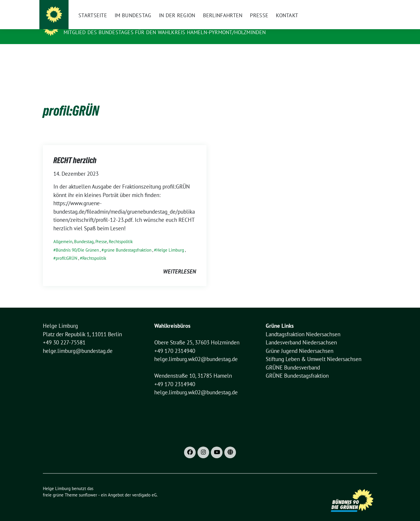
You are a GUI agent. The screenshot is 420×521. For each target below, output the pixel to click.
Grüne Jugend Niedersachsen (300, 342)
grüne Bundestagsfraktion (128, 241)
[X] (282, 6)
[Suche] (358, 6)
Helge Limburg (86, 24)
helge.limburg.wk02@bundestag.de (196, 350)
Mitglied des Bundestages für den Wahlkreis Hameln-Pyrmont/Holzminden (165, 32)
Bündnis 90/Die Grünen (77, 241)
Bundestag (84, 232)
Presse (101, 232)
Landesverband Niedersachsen (301, 333)
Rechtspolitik (121, 232)
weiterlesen (180, 262)
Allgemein (63, 232)
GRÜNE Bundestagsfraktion (297, 367)
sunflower (88, 486)
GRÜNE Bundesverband (293, 358)
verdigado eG (144, 486)
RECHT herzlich (75, 151)
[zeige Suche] (367, 6)
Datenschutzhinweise (334, 6)
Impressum (300, 6)
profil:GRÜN (66, 249)
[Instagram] (272, 6)
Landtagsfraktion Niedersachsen (303, 325)
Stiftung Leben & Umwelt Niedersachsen (314, 350)
